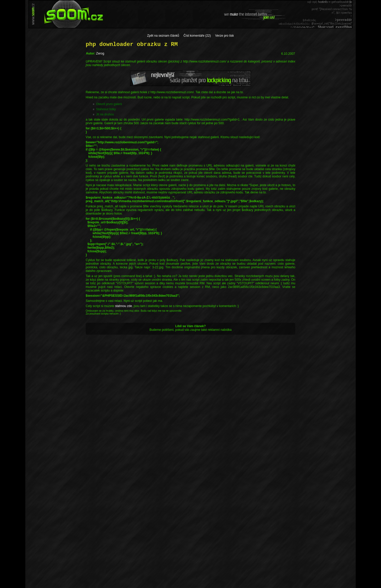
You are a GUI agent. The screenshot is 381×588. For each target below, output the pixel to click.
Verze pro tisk (224, 36)
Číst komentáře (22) (197, 36)
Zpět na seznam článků (163, 36)
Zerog (100, 53)
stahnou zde (124, 306)
